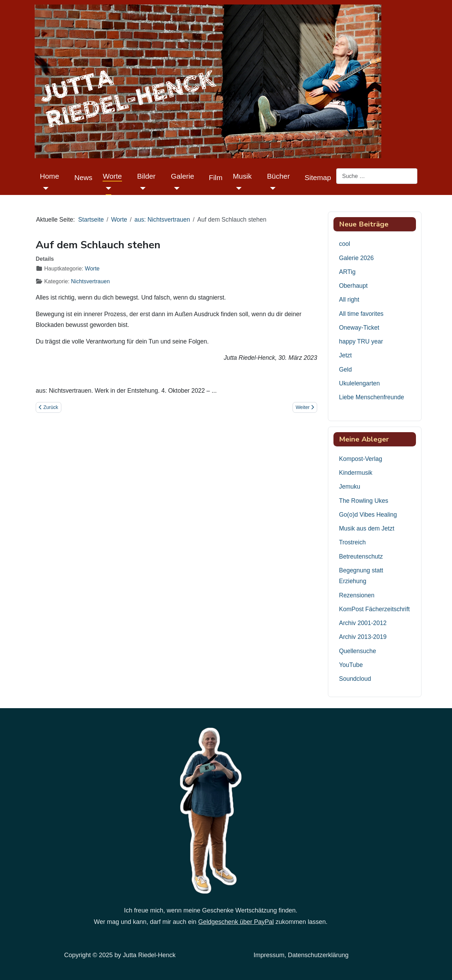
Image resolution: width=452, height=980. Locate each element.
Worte (112, 176)
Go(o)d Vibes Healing (368, 515)
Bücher (278, 176)
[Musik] (237, 188)
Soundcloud (355, 679)
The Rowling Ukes (364, 501)
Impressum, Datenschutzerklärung (301, 955)
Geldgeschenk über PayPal (236, 922)
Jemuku (350, 487)
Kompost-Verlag (361, 459)
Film (216, 177)
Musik (242, 176)
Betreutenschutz (361, 556)
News (83, 177)
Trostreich (352, 542)
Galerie (182, 176)
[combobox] (377, 176)
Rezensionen (357, 595)
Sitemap (318, 177)
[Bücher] (271, 188)
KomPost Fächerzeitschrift (374, 609)
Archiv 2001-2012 (363, 623)
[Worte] (107, 188)
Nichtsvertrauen (90, 281)
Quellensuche (358, 651)
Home (49, 176)
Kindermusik (356, 473)
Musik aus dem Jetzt (367, 528)
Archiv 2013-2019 (363, 637)
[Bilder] (142, 188)
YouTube (351, 665)
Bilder (146, 176)
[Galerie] (175, 188)
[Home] (44, 188)
